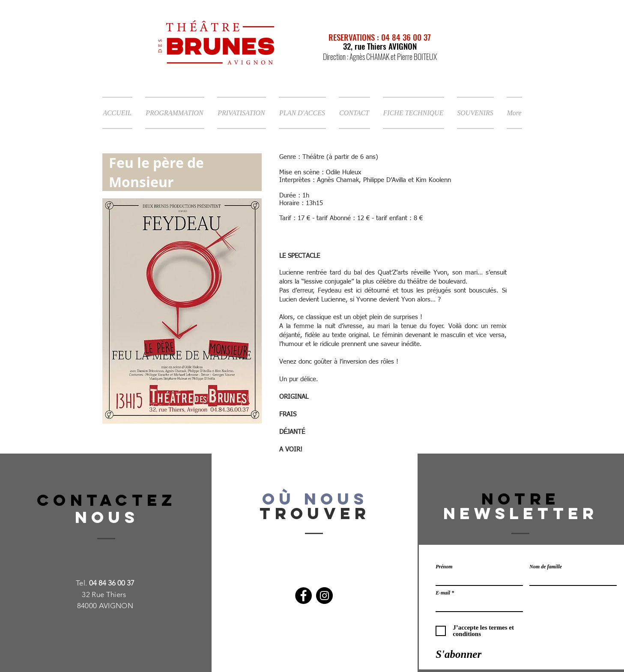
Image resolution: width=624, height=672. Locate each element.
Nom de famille (546, 567)
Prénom (444, 567)
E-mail (443, 593)
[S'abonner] (458, 654)
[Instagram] (324, 596)
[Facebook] (303, 596)
